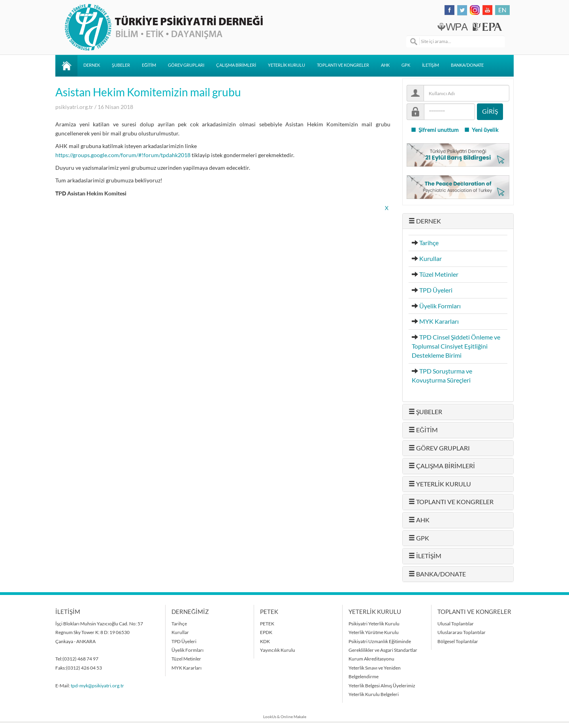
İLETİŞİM (431, 65)
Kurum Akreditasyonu (371, 659)
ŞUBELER (121, 65)
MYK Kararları (439, 321)
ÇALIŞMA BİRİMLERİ (236, 65)
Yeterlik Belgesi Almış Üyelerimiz (382, 686)
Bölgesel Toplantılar (458, 641)
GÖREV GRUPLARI (186, 65)
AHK (385, 65)
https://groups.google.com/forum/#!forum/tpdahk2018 (123, 155)
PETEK (267, 624)
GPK (406, 65)
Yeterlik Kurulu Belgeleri (374, 694)
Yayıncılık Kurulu (278, 650)
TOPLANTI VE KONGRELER (343, 65)
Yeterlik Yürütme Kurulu (374, 632)
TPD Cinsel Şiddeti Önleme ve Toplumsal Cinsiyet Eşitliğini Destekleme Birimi (456, 346)
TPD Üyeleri (436, 290)
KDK (265, 641)
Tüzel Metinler (439, 274)
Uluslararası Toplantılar (462, 632)
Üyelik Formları (440, 306)
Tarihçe (429, 243)
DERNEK (92, 65)
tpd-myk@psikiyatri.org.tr (97, 686)
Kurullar (431, 259)
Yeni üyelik (481, 130)
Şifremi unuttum (435, 130)
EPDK (266, 632)
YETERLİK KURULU (286, 65)
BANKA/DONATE (467, 65)
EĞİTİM (149, 65)
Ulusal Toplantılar (456, 624)
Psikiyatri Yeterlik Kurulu (374, 624)
